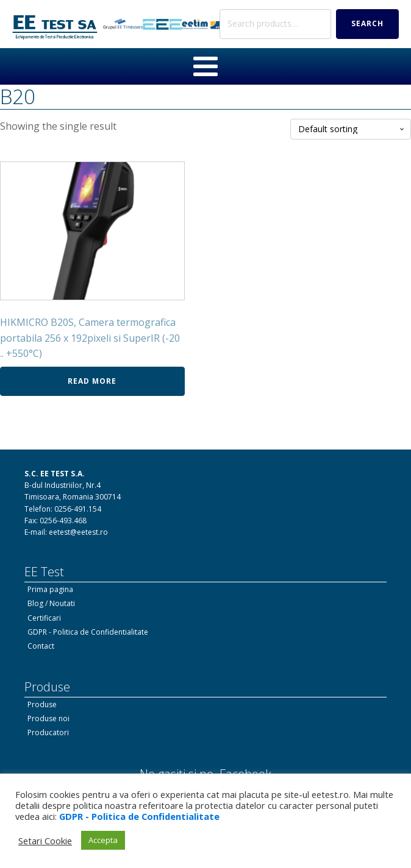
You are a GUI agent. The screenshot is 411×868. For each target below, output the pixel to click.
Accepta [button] (103, 840)
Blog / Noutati (51, 603)
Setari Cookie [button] (45, 841)
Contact (41, 646)
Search (367, 23)
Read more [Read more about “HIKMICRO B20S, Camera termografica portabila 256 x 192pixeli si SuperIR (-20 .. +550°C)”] (92, 381)
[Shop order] (351, 129)
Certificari (44, 618)
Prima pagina (50, 589)
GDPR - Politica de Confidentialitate (88, 632)
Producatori (48, 732)
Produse (42, 704)
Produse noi (48, 718)
